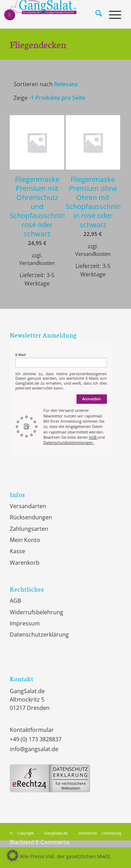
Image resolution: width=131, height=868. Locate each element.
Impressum (25, 623)
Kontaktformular (32, 730)
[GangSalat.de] (54, 14)
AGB (93, 437)
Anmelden (92, 399)
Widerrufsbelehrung (37, 612)
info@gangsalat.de (34, 749)
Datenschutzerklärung (39, 635)
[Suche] (95, 14)
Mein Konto (25, 540)
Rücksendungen (31, 517)
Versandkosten (37, 263)
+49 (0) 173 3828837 (36, 739)
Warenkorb (25, 563)
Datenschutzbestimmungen (69, 442)
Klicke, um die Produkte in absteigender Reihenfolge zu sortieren (100, 85)
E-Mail (21, 355)
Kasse (17, 551)
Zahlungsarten (29, 529)
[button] (13, 855)
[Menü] (112, 14)
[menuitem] (95, 14)
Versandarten (28, 506)
